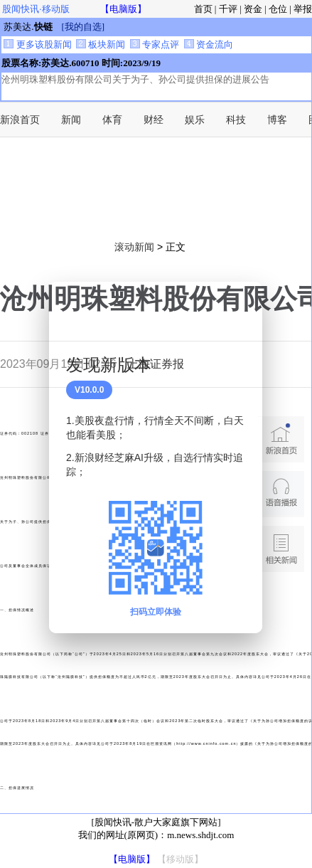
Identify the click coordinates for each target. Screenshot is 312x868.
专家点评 (155, 44)
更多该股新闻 (37, 44)
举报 (303, 9)
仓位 (278, 9)
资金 (253, 9)
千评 (228, 9)
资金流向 (209, 44)
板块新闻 (101, 44)
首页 (203, 9)
